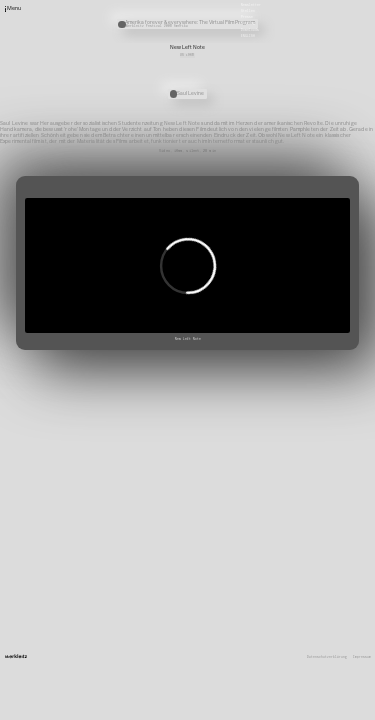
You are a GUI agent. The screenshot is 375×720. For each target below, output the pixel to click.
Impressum (362, 657)
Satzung (248, 23)
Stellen (248, 11)
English (248, 35)
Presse (247, 17)
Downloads (250, 29)
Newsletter (251, 4)
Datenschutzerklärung (327, 657)
